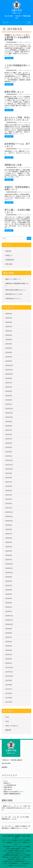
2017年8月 (9, 685)
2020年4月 (9, 547)
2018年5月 (9, 646)
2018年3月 (9, 655)
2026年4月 (9, 318)
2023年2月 (9, 400)
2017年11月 (9, 672)
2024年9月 (9, 352)
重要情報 (8, 730)
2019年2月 (9, 607)
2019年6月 (9, 590)
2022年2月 (9, 452)
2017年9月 (9, 680)
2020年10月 (9, 521)
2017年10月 (9, 676)
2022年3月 (9, 447)
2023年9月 (9, 378)
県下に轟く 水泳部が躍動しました (17, 211)
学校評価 (8, 251)
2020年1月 (9, 560)
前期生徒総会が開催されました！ (16, 290)
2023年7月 (9, 383)
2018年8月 (9, 633)
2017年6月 (9, 693)
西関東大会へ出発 (13, 165)
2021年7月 (9, 482)
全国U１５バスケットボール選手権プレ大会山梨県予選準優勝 (17, 37)
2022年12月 (9, 409)
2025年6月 (9, 335)
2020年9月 (9, 525)
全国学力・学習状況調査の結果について (17, 188)
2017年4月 (9, 702)
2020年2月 (9, 555)
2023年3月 (9, 396)
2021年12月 (9, 460)
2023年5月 (9, 391)
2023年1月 (9, 404)
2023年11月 (9, 370)
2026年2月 (9, 327)
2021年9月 (9, 473)
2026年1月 (9, 331)
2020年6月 (9, 538)
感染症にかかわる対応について (13, 792)
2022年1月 (9, 456)
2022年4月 (9, 443)
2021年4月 (9, 495)
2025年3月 (9, 348)
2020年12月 (9, 512)
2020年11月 (9, 516)
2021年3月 (9, 499)
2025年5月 (9, 340)
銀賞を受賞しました (14, 92)
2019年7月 (9, 586)
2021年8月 (9, 478)
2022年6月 (9, 434)
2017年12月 (9, 668)
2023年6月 (9, 387)
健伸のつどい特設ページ (13, 279)
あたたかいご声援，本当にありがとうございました (18, 119)
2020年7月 (9, 534)
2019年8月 (9, 581)
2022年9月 (9, 422)
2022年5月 (9, 439)
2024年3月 (9, 361)
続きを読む (9, 58)
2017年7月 (9, 689)
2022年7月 (9, 430)
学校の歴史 (9, 264)
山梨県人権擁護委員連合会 (12, 794)
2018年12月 (9, 616)
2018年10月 (9, 624)
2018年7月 (9, 637)
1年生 (7, 717)
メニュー (5, 22)
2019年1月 (9, 611)
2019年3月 (9, 603)
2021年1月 (9, 508)
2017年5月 (9, 698)
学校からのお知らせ (25, 42)
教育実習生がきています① (14, 294)
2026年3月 (9, 322)
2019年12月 (9, 564)
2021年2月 (9, 504)
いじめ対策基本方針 (10, 785)
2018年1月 (9, 663)
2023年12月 (9, 365)
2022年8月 (9, 426)
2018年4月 (9, 650)
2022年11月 (9, 413)
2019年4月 (9, 598)
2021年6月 (9, 486)
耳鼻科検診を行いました (13, 299)
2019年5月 (9, 594)
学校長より (9, 255)
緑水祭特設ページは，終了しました (17, 145)
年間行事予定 (8, 787)
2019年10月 (9, 573)
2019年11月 (9, 568)
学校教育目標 (10, 260)
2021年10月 (9, 469)
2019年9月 (9, 577)
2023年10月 (9, 374)
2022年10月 (9, 417)
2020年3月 (9, 551)
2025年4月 (9, 344)
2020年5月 (9, 542)
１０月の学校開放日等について (17, 67)
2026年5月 (9, 314)
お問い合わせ (8, 789)
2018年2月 (9, 659)
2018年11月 (9, 620)
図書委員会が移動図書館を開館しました (17, 285)
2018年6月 (9, 642)
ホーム (6, 781)
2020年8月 (9, 529)
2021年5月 (9, 491)
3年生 (7, 721)
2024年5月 (9, 357)
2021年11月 (9, 465)
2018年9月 (9, 629)
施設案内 (5, 767)
